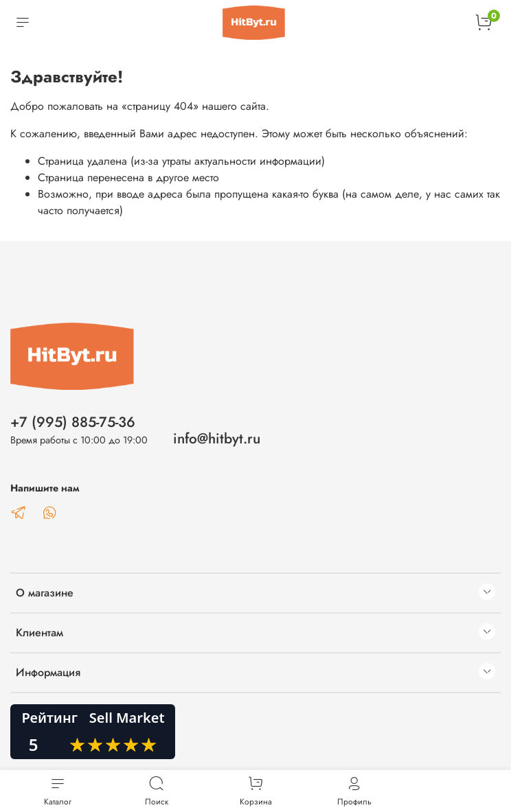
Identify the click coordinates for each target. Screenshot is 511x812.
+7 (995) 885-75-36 (73, 422)
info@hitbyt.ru (217, 439)
